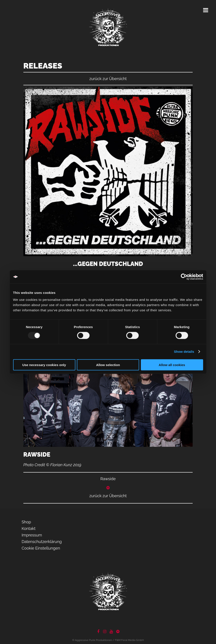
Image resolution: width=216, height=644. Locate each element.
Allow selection (108, 365)
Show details (184, 352)
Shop (26, 522)
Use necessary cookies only (44, 365)
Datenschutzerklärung (42, 542)
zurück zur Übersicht (108, 79)
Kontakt (29, 528)
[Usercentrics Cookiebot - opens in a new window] (184, 277)
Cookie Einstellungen (41, 548)
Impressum (32, 535)
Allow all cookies (172, 365)
